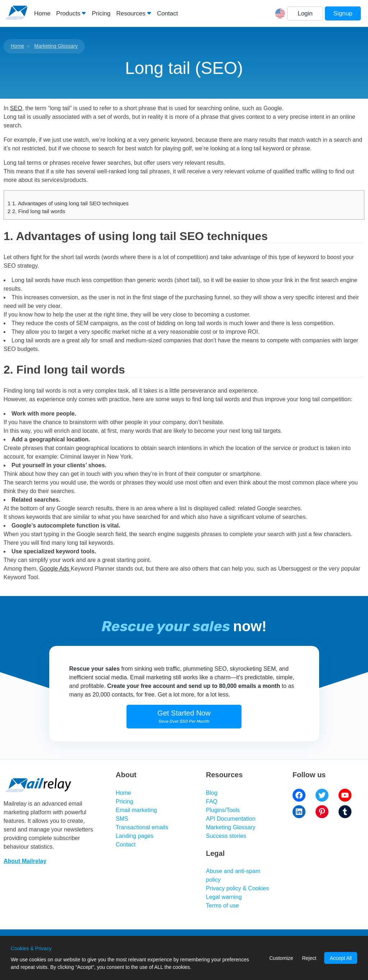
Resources (131, 13)
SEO (16, 108)
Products (68, 13)
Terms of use (222, 906)
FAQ (212, 801)
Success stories (226, 836)
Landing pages (135, 836)
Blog (212, 793)
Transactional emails (142, 827)
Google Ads (55, 569)
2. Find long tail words (36, 211)
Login (305, 13)
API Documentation (231, 819)
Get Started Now (184, 716)
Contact (168, 13)
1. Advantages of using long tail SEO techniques (68, 203)
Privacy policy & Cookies (237, 888)
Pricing (101, 13)
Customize (281, 958)
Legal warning (224, 897)
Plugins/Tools (223, 810)
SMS (122, 819)
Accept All (341, 958)
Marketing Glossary (56, 46)
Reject (309, 958)
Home (42, 13)
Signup (343, 13)
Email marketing (136, 810)
